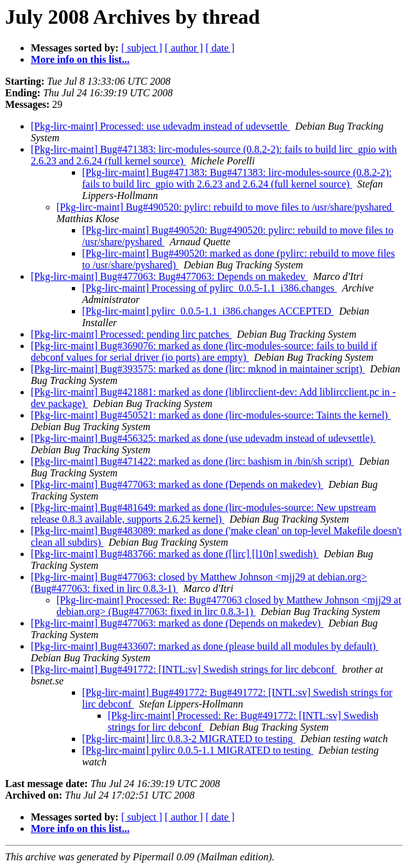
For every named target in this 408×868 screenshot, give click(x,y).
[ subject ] (142, 48)
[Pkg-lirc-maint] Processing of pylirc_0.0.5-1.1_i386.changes (209, 288)
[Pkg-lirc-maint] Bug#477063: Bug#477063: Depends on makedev (169, 276)
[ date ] (220, 48)
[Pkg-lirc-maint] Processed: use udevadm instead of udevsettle (160, 126)
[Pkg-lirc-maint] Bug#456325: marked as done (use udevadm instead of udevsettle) (203, 438)
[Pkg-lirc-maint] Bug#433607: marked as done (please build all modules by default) (205, 646)
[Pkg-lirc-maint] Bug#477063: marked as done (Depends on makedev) (177, 484)
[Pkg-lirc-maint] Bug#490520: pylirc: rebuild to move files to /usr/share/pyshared (225, 207)
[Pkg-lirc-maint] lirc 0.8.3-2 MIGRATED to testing (189, 739)
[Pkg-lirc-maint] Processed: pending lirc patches (131, 334)
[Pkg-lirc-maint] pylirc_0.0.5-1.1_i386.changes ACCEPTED (208, 311)
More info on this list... (80, 59)
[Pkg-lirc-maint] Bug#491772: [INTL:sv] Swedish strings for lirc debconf (184, 669)
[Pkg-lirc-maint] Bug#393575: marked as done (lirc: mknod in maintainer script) (198, 369)
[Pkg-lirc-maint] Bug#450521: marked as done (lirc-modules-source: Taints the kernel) (211, 415)
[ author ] (184, 48)
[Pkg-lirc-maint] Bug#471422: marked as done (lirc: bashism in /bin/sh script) (192, 461)
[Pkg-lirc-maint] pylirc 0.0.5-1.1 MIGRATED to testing (198, 750)
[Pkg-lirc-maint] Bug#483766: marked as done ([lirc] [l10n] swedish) (175, 554)
